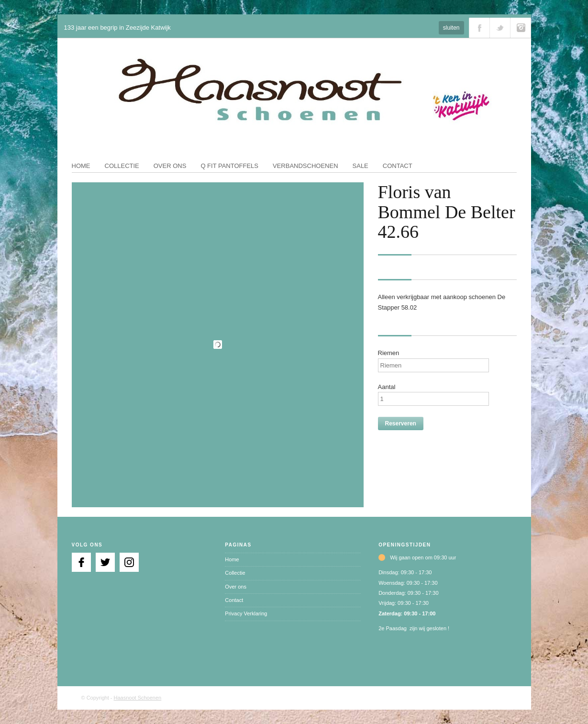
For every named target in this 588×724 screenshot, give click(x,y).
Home (81, 166)
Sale (361, 166)
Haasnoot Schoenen (138, 698)
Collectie (122, 166)
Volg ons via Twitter (500, 28)
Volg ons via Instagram (521, 28)
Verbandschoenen (305, 166)
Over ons (170, 166)
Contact (398, 166)
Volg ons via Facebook (479, 28)
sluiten (451, 28)
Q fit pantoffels (229, 166)
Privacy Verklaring (246, 613)
